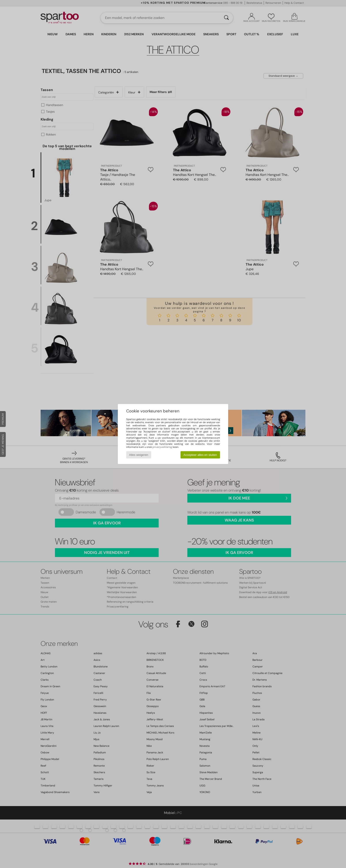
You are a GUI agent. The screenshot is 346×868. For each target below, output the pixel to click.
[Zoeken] (226, 18)
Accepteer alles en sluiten (200, 455)
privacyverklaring (162, 447)
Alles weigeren (139, 455)
